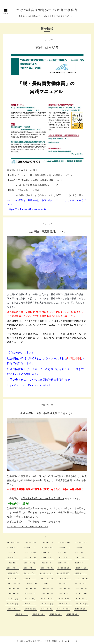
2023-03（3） (47, 568)
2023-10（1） (30, 563)
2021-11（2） (65, 583)
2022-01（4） (32, 583)
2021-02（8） (48, 593)
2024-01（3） (82, 558)
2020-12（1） (82, 593)
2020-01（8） (14, 609)
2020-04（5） (48, 604)
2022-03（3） (82, 578)
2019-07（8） (39, 614)
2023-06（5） (81, 563)
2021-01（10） (65, 593)
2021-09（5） (14, 588)
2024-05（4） (30, 558)
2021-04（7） (14, 593)
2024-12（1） (31, 553)
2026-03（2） (14, 542)
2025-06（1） (13, 547)
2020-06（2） (12, 604)
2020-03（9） (65, 604)
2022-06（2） (30, 578)
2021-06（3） (65, 588)
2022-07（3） (13, 578)
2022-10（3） (46, 573)
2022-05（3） (47, 578)
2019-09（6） (81, 609)
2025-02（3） (82, 547)
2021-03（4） (30, 593)
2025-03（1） (65, 547)
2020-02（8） (83, 604)
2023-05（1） (13, 568)
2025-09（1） (65, 542)
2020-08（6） (65, 599)
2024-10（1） (47, 553)
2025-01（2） (14, 553)
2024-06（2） (13, 558)
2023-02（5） (65, 568)
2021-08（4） (31, 588)
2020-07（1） (82, 599)
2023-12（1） (13, 563)
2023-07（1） (64, 563)
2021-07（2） (48, 588)
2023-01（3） (82, 568)
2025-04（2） (48, 547)
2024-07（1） (81, 553)
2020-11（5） (13, 599)
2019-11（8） (47, 609)
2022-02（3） (15, 583)
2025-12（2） (48, 542)
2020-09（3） (47, 599)
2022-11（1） (30, 573)
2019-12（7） (31, 609)
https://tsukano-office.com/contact (28, 209)
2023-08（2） (47, 563)
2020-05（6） (30, 604)
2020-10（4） (30, 599)
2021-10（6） (81, 583)
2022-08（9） (81, 573)
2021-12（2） (49, 583)
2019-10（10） (64, 609)
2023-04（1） (30, 568)
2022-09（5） (64, 573)
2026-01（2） (31, 542)
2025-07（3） (82, 542)
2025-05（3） (30, 547)
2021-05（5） (82, 588)
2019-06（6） (56, 614)
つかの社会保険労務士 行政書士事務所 (47, 10)
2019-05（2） (73, 614)
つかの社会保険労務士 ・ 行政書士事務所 (41, 641)
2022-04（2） (65, 578)
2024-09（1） (64, 553)
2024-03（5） (65, 558)
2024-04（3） (48, 558)
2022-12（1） (14, 573)
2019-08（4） (22, 614)
